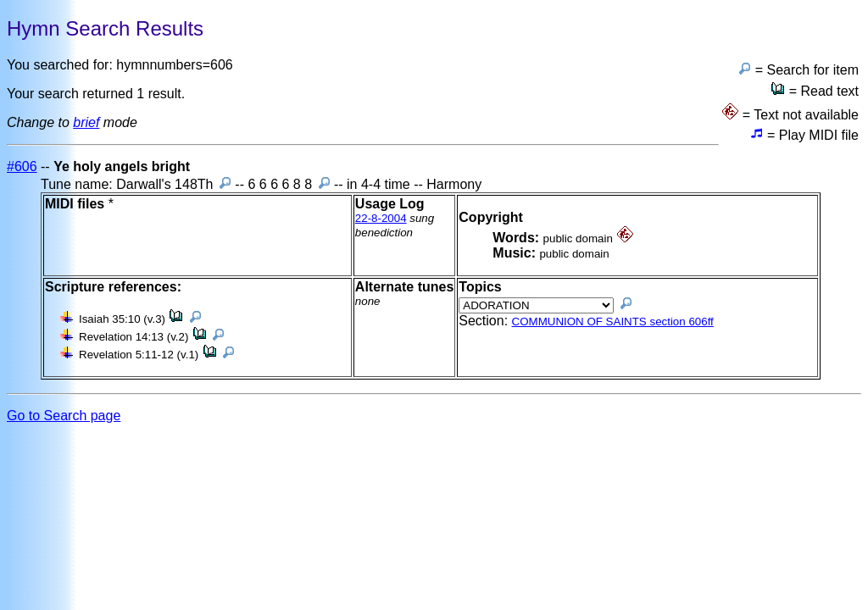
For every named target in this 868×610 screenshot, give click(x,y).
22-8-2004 (381, 218)
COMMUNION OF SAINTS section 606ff (613, 322)
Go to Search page (64, 416)
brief (86, 122)
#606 (22, 166)
